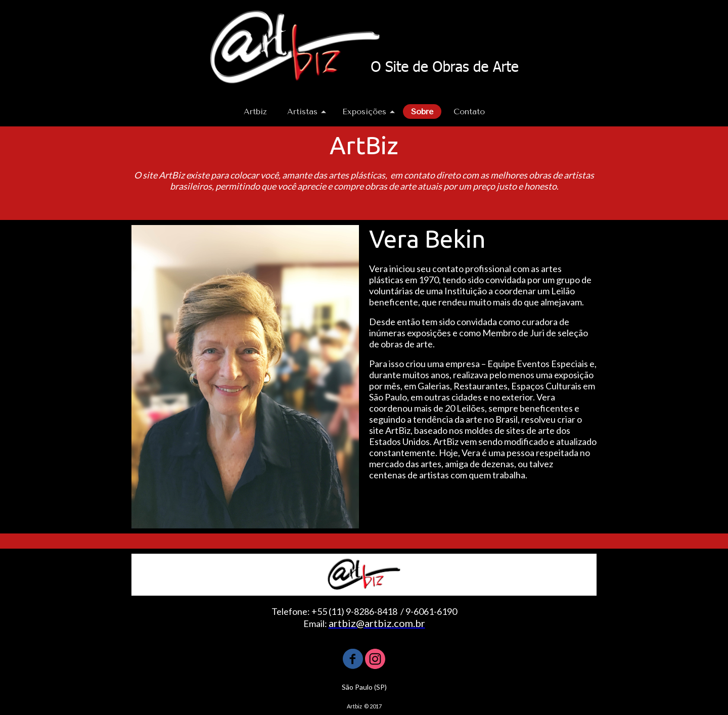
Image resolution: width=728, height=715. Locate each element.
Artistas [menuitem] (302, 111)
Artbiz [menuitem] (255, 111)
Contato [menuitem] (469, 111)
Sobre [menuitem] (422, 111)
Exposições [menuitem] (364, 111)
